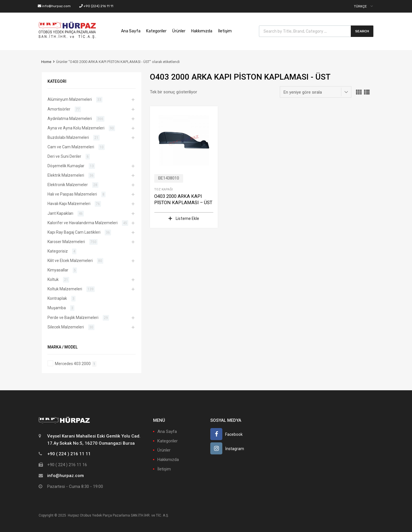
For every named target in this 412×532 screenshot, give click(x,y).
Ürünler (179, 31)
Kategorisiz (58, 251)
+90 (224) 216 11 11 (96, 6)
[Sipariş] (316, 92)
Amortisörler (59, 109)
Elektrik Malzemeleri (66, 175)
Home (46, 62)
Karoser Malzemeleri (66, 242)
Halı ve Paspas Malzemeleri (72, 194)
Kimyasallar (58, 270)
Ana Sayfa (131, 31)
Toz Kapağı (164, 189)
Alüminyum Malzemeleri (70, 99)
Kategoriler (156, 31)
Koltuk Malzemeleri (65, 289)
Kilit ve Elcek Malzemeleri (70, 261)
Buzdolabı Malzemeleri (68, 137)
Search (362, 31)
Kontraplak (57, 298)
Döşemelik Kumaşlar (66, 166)
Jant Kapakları (60, 213)
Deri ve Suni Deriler (64, 156)
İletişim (225, 31)
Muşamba (57, 308)
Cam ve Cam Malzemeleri (71, 147)
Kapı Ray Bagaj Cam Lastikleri (74, 232)
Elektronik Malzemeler (68, 185)
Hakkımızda (202, 31)
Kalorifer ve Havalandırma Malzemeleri (83, 223)
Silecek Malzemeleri (66, 327)
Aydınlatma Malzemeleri (70, 119)
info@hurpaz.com (54, 6)
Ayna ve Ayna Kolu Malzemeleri (76, 128)
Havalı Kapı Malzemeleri (69, 204)
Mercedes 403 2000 (73, 364)
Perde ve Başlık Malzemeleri (73, 318)
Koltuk (53, 279)
